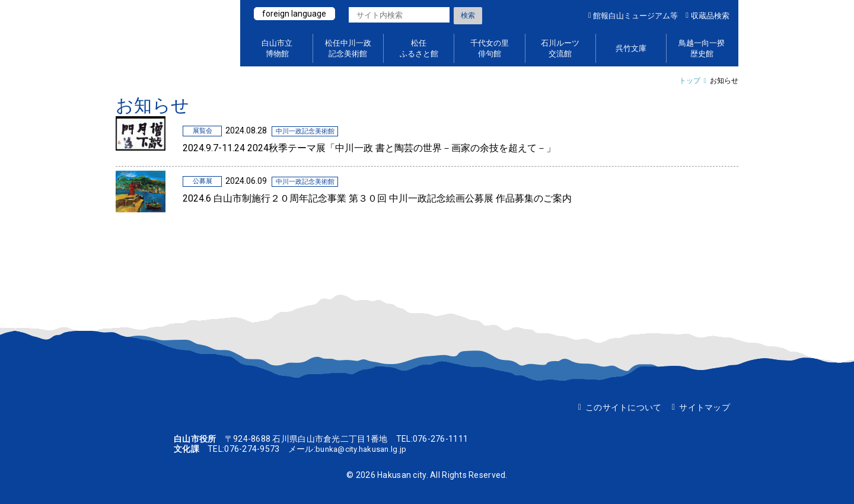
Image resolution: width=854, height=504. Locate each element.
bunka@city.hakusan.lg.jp (364, 449)
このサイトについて (624, 407)
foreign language (296, 14)
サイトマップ (705, 407)
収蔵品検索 (710, 16)
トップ (690, 81)
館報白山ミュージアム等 (635, 16)
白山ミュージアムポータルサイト (172, 33)
